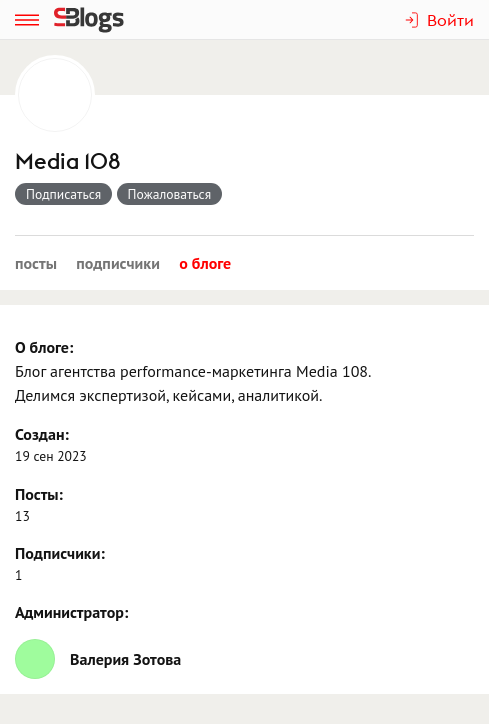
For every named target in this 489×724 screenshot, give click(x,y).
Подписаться (63, 194)
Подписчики (118, 263)
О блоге (205, 263)
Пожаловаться (170, 194)
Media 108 (68, 161)
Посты (36, 263)
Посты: (39, 494)
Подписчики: (60, 553)
